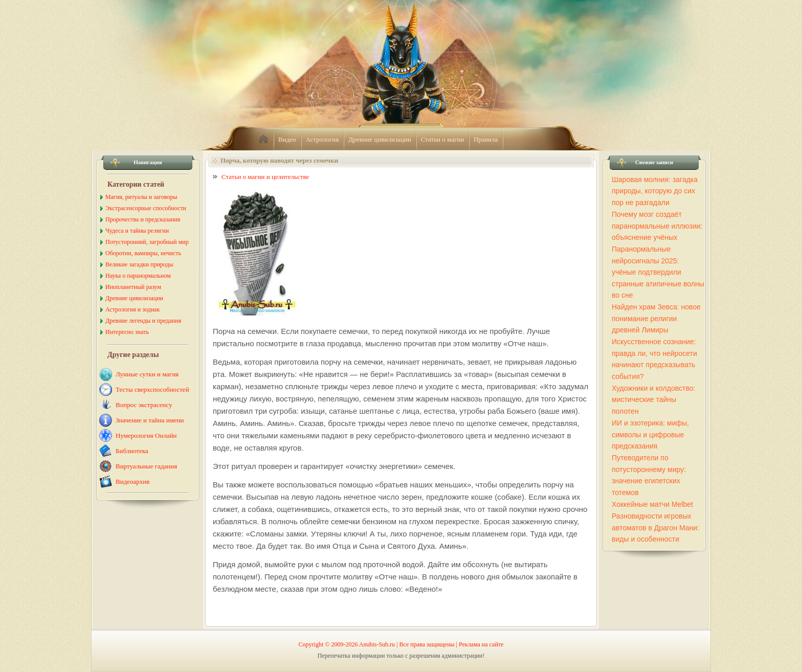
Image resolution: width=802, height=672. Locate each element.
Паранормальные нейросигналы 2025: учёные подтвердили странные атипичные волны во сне (658, 272)
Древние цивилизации (380, 139)
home (263, 140)
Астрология (322, 139)
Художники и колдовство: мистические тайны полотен (653, 400)
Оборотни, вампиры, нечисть (143, 253)
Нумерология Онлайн (146, 435)
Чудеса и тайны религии (137, 231)
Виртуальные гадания (146, 466)
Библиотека (132, 451)
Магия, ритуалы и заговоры (141, 197)
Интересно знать (127, 332)
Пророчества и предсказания (143, 219)
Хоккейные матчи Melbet (652, 504)
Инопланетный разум (133, 287)
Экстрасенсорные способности (146, 208)
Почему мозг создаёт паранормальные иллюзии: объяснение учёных (657, 226)
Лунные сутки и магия (147, 374)
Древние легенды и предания (143, 321)
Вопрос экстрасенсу (144, 405)
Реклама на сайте (481, 644)
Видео (287, 139)
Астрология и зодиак (132, 309)
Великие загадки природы (139, 264)
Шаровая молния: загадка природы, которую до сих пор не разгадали (655, 191)
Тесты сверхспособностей (152, 389)
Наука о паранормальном (138, 276)
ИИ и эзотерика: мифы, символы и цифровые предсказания (650, 434)
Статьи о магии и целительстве (265, 177)
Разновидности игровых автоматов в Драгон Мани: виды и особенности (655, 528)
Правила (486, 139)
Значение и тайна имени (150, 420)
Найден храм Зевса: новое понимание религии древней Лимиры (656, 318)
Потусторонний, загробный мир (147, 242)
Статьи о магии (443, 139)
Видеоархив (132, 481)
